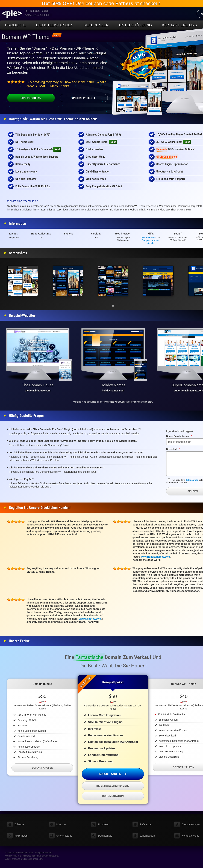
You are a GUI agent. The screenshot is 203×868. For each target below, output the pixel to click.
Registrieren (21, 836)
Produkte (15, 25)
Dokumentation (148, 237)
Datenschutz (192, 480)
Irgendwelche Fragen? (113, 786)
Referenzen (96, 25)
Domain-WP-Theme (26, 37)
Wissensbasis (147, 836)
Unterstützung (135, 25)
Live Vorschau (24, 98)
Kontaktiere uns (180, 25)
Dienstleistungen (55, 25)
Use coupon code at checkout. (101, 3)
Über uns (61, 824)
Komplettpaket (113, 682)
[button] (113, 306)
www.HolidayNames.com (155, 557)
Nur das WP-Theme (184, 684)
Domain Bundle (42, 684)
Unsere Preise (82, 98)
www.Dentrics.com (90, 619)
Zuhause (19, 824)
